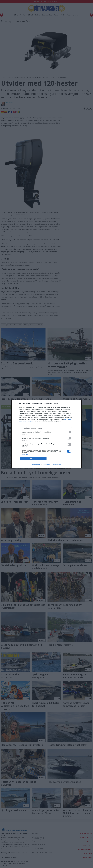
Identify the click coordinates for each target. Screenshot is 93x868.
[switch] (69, 432)
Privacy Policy (57, 465)
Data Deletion (36, 465)
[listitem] (46, 428)
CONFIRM (33, 458)
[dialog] (46, 434)
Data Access (46, 465)
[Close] (78, 403)
